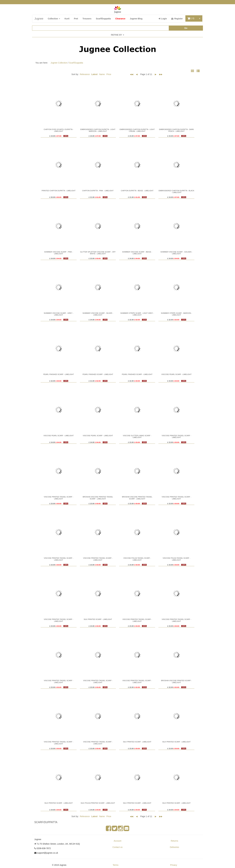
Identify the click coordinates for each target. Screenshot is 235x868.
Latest (94, 74)
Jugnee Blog (136, 19)
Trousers (87, 19)
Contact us (118, 847)
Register (178, 18)
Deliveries (174, 847)
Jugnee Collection (59, 63)
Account (118, 841)
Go (186, 28)
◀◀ (132, 74)
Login (164, 18)
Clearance (120, 19)
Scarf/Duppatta (103, 19)
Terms (116, 865)
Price (109, 74)
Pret (76, 19)
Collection (54, 19)
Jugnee (39, 19)
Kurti (67, 19)
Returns (174, 841)
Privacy (174, 865)
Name (102, 74)
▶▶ (161, 74)
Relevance (85, 74)
